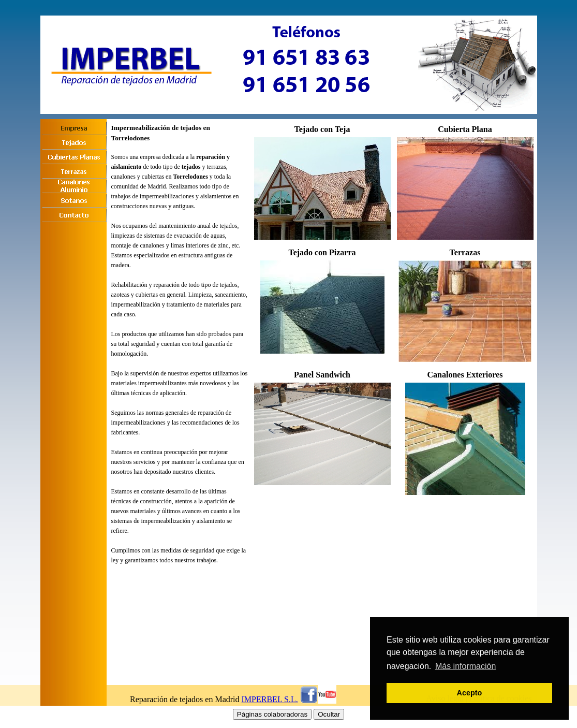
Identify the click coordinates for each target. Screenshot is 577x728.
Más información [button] (465, 666)
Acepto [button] (470, 693)
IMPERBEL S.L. (270, 699)
